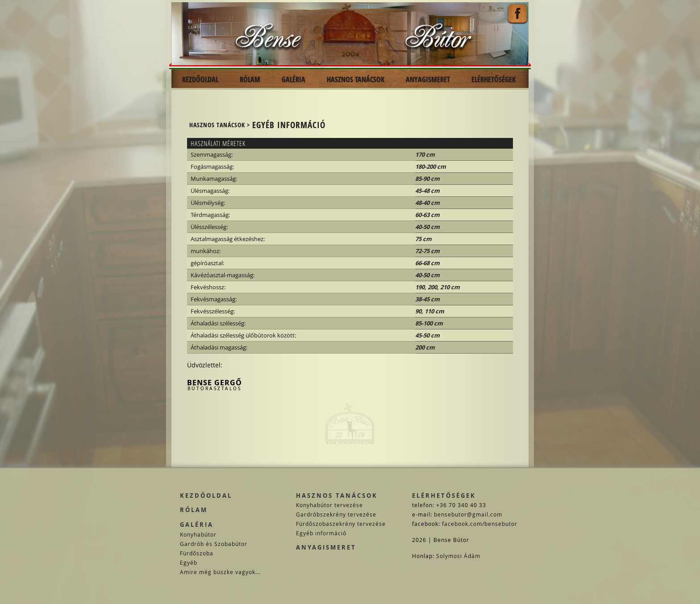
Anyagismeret (326, 547)
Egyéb (189, 562)
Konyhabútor (198, 534)
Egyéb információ (321, 533)
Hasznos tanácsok (337, 496)
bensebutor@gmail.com (468, 514)
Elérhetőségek (444, 496)
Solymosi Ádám (458, 556)
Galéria (197, 525)
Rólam (194, 510)
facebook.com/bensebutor (480, 524)
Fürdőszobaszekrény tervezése (341, 524)
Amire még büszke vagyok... (220, 572)
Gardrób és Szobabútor (214, 544)
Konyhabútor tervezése (329, 505)
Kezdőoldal (206, 496)
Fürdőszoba (197, 553)
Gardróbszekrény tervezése (336, 514)
